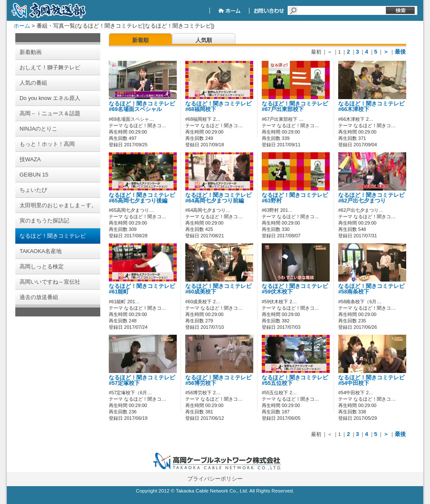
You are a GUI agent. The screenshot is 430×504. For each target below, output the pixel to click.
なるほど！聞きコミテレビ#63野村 (295, 198)
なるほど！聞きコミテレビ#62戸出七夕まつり (371, 198)
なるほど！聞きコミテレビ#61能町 (142, 289)
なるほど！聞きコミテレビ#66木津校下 (371, 107)
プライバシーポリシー (215, 479)
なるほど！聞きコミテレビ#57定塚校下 (142, 380)
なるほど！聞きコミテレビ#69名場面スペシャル (142, 107)
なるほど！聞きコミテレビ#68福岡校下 (218, 107)
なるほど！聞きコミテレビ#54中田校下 (371, 380)
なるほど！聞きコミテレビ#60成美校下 (218, 289)
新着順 (140, 40)
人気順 (204, 40)
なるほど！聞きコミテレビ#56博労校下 (218, 380)
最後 (400, 52)
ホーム (22, 26)
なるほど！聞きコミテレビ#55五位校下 (295, 380)
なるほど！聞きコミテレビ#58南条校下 (371, 289)
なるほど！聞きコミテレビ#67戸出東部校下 (295, 107)
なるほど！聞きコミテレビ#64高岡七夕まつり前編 (218, 198)
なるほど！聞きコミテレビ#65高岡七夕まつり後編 (142, 198)
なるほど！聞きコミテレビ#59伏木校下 (295, 289)
